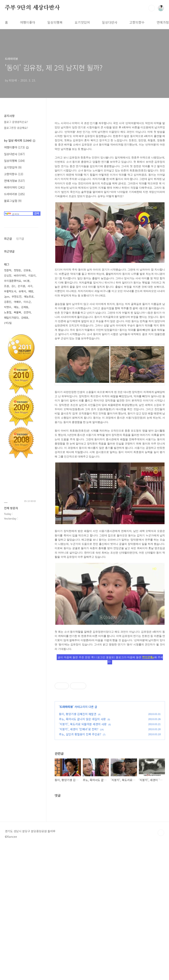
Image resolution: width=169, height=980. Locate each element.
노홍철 (8, 312)
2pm (7, 296)
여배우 (17, 302)
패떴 (31, 291)
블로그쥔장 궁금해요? (16, 128)
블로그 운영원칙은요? (16, 122)
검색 (152, 8)
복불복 (17, 312)
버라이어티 (14, 187)
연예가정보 (14, 181)
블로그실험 (13, 201)
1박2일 (8, 323)
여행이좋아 (28, 22)
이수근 (27, 302)
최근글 (8, 239)
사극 (30, 286)
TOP (161, 966)
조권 (6, 286)
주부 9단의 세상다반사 (32, 8)
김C (13, 286)
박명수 (8, 307)
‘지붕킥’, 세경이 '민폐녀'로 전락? (79, 786)
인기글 (20, 239)
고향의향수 (137, 22)
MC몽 (27, 281)
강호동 (27, 270)
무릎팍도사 (10, 291)
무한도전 (17, 296)
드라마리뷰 (66, 763)
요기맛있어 (82, 22)
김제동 (25, 307)
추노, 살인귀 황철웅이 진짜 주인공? (80, 791)
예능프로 (29, 296)
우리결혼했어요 (13, 281)
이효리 (32, 275)
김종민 (8, 302)
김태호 (25, 318)
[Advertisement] (110, 700)
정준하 (8, 270)
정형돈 (17, 270)
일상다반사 (110, 22)
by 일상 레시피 (20, 140)
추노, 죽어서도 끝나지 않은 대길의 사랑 (82, 776)
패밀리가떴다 (11, 318)
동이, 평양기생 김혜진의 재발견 (78, 771)
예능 (16, 307)
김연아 (27, 312)
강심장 (8, 275)
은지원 (21, 286)
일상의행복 (55, 22)
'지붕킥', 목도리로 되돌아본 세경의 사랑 (83, 781)
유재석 (22, 291)
